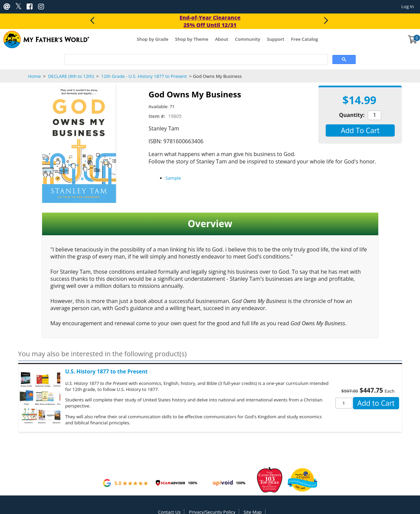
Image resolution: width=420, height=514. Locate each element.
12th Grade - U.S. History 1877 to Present (144, 76)
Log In (408, 6)
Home (35, 76)
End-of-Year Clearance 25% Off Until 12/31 (210, 21)
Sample (173, 178)
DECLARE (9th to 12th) (71, 76)
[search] (196, 60)
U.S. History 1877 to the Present (107, 371)
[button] (360, 130)
